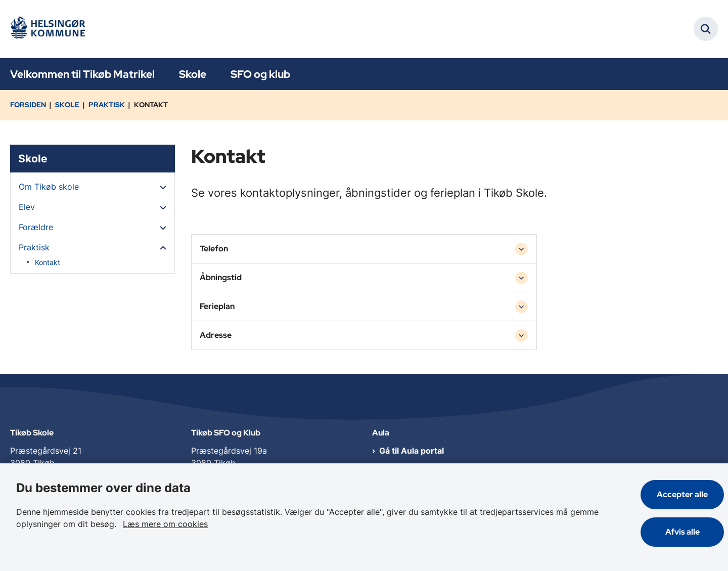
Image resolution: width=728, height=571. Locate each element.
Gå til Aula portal (412, 452)
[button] (161, 187)
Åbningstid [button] (221, 277)
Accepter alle (682, 494)
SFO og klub (260, 74)
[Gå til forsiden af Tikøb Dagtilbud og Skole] (51, 29)
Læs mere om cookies (165, 524)
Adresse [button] (216, 335)
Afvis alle (682, 532)
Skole (193, 74)
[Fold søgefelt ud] (706, 29)
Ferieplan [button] (217, 306)
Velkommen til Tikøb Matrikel (82, 74)
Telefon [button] (214, 249)
